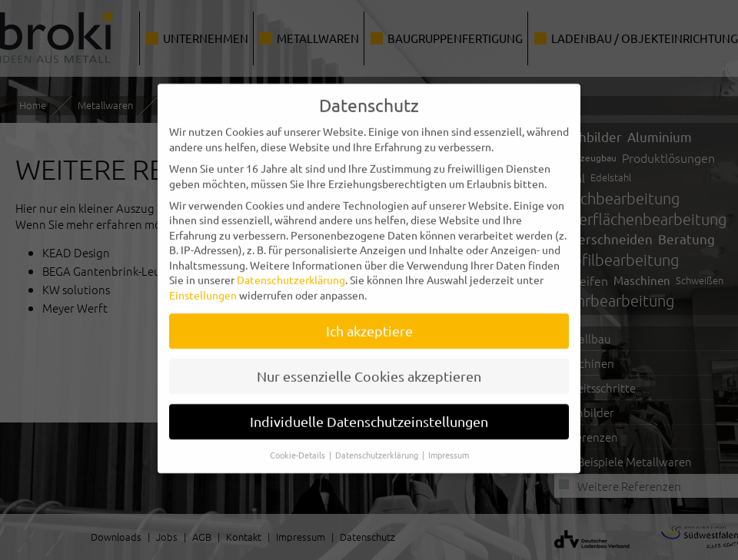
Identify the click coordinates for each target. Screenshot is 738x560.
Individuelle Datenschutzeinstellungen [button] (369, 408)
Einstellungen (203, 281)
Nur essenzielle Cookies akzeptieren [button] (369, 362)
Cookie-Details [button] (299, 441)
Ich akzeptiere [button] (369, 317)
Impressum (449, 441)
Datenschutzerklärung (291, 266)
